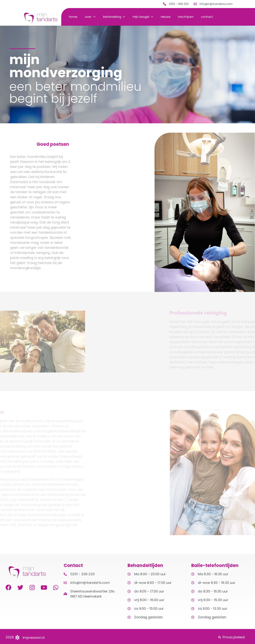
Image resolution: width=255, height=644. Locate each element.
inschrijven (186, 17)
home (73, 17)
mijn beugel (143, 17)
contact (207, 17)
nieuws (166, 17)
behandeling (114, 17)
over (90, 17)
